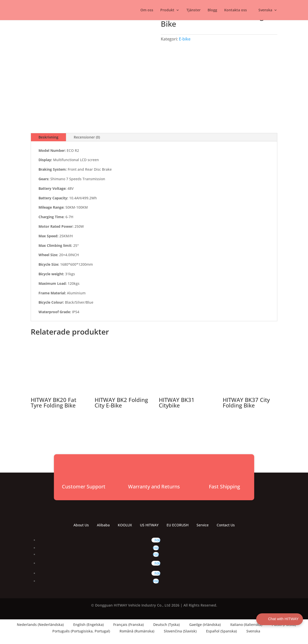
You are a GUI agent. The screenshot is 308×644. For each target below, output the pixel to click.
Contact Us (226, 525)
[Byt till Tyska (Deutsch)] (164, 625)
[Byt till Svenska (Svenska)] (251, 631)
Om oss (147, 10)
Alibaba (103, 525)
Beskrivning (48, 137)
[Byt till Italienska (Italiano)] (244, 625)
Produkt (167, 10)
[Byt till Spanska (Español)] (219, 631)
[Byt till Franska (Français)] (126, 625)
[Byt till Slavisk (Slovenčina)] (178, 631)
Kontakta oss (236, 10)
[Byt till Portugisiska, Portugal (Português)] (79, 631)
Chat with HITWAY (279, 619)
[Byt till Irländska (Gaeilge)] (203, 625)
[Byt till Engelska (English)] (86, 625)
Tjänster (194, 10)
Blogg (212, 10)
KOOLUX (125, 525)
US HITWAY (149, 525)
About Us (81, 525)
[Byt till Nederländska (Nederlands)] (38, 625)
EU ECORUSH (178, 525)
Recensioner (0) (87, 137)
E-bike (185, 39)
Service (203, 525)
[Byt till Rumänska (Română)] (135, 631)
